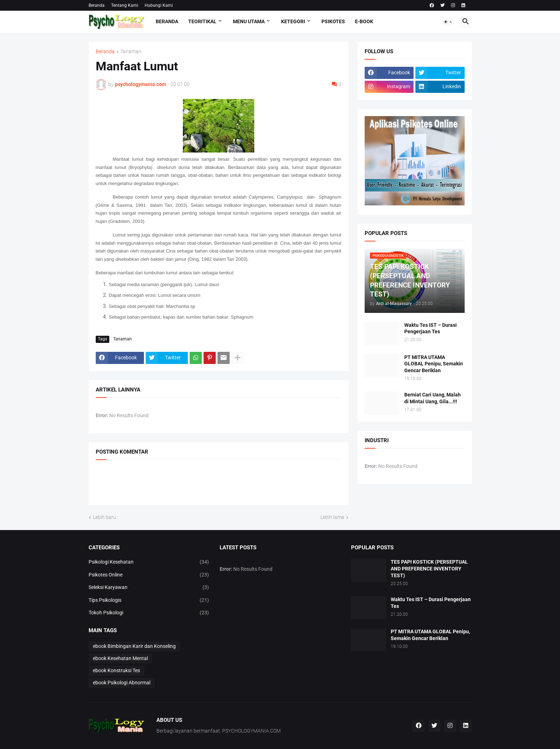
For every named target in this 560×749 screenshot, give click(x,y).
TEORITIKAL (202, 21)
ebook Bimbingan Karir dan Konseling (134, 646)
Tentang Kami (125, 5)
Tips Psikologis (149, 600)
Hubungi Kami (159, 5)
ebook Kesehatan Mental (120, 658)
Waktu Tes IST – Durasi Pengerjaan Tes (431, 328)
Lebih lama (332, 517)
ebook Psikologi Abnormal (122, 683)
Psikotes (333, 21)
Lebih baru (104, 517)
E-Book (364, 21)
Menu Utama (249, 21)
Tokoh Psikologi (149, 613)
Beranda (97, 5)
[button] (448, 22)
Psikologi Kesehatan (149, 562)
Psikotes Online (149, 575)
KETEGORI (293, 21)
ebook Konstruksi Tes (116, 670)
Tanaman (131, 52)
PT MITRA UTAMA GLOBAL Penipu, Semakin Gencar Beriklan (434, 364)
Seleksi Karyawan (149, 588)
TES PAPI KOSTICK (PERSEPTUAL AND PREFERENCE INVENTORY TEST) (429, 569)
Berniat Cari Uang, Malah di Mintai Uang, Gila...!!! (432, 398)
